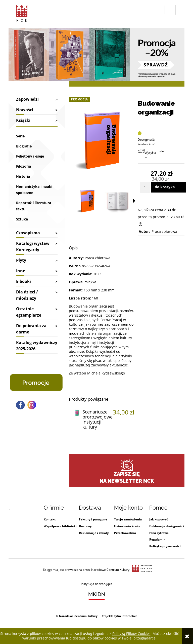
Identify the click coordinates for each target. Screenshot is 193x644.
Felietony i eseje (30, 156)
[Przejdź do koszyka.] (180, 10)
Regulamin (157, 539)
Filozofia (23, 166)
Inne (21, 271)
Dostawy (85, 526)
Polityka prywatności (165, 546)
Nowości (25, 110)
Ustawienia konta (127, 526)
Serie (20, 136)
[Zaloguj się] (170, 10)
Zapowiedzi (27, 99)
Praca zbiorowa (164, 231)
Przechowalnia (125, 533)
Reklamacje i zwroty (94, 533)
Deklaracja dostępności (167, 526)
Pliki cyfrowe (159, 533)
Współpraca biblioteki (60, 526)
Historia (23, 176)
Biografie (24, 146)
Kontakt (50, 519)
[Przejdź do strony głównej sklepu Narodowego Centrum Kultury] (22, 13)
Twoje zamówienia (128, 519)
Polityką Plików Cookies (131, 634)
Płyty (21, 260)
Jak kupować (159, 519)
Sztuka (22, 219)
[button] (160, 10)
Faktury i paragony (93, 519)
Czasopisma (28, 233)
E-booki (23, 281)
